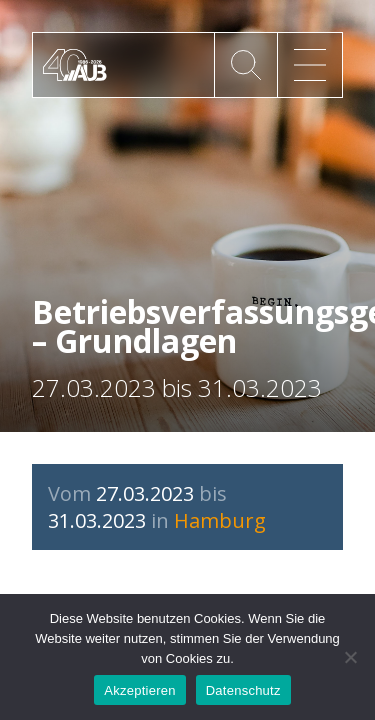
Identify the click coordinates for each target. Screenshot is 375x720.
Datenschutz (243, 690)
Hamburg (220, 520)
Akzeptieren (139, 690)
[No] (350, 657)
